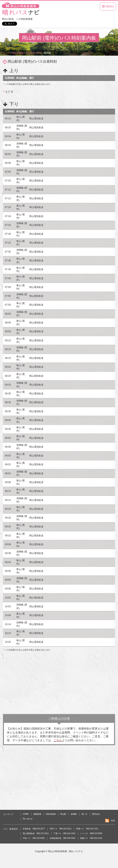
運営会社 (96, 814)
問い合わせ (28, 819)
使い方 (84, 814)
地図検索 (37, 814)
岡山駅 (63, 814)
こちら (58, 740)
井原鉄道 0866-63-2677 (34, 829)
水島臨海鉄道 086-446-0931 (62, 838)
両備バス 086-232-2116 (91, 838)
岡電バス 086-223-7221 (87, 829)
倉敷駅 (74, 814)
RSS (113, 821)
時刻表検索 (51, 814)
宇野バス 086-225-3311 (60, 829)
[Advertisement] (59, 683)
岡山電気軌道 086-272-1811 (36, 833)
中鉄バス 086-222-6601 (34, 838)
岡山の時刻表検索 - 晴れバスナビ (66, 851)
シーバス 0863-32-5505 (91, 833)
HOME (26, 814)
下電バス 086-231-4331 (64, 833)
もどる (8, 91)
